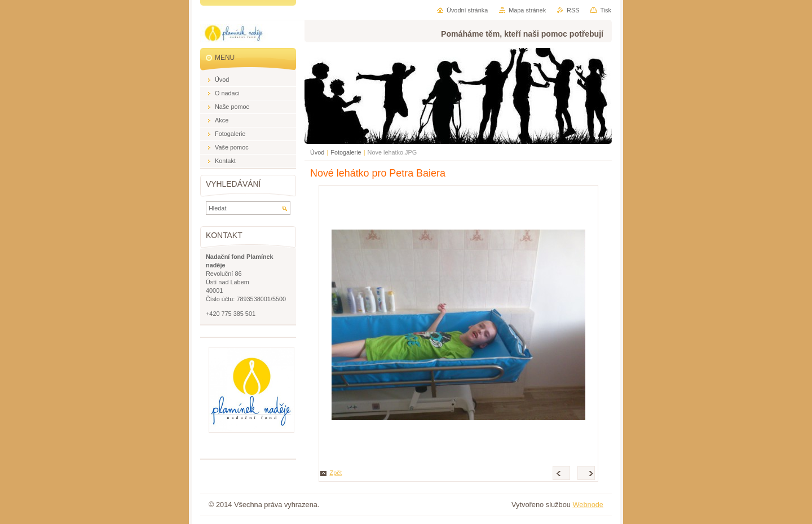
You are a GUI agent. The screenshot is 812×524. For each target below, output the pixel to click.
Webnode (588, 505)
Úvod (317, 152)
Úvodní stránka (467, 10)
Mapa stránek (527, 10)
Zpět (336, 473)
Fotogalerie (346, 152)
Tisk (606, 10)
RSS (573, 10)
